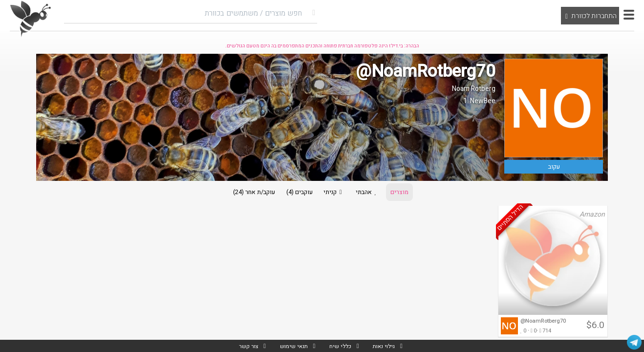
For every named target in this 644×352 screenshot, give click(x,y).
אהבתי (372, 193)
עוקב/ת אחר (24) (246, 193)
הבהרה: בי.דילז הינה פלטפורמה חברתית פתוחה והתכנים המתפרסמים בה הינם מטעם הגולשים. (322, 46)
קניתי (334, 193)
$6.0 (595, 328)
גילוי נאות (386, 346)
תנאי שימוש (292, 346)
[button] (629, 15)
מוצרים (408, 193)
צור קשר (245, 346)
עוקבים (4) (296, 193)
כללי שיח (340, 346)
